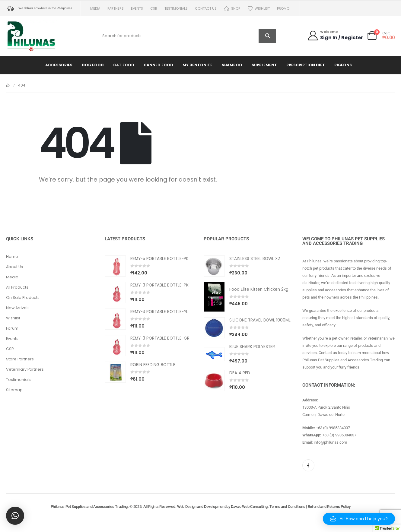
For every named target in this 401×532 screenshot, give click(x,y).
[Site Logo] (32, 36)
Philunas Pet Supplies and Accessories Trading (89, 507)
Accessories (59, 65)
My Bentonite (197, 65)
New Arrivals (18, 308)
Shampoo (232, 65)
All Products (17, 287)
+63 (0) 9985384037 (333, 428)
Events (137, 8)
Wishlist (259, 9)
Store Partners (20, 359)
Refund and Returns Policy (329, 507)
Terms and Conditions (287, 507)
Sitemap (14, 390)
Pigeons (343, 65)
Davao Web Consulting (249, 507)
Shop (232, 9)
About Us (14, 267)
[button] (359, 519)
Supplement (264, 65)
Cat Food (124, 65)
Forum (12, 328)
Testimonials (176, 8)
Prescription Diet (306, 65)
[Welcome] (335, 35)
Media (95, 8)
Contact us (206, 8)
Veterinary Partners (25, 369)
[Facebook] (308, 465)
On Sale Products (23, 298)
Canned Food (158, 65)
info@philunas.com (330, 442)
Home (12, 256)
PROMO (283, 8)
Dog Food (93, 65)
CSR (154, 8)
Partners (116, 8)
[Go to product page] (115, 266)
